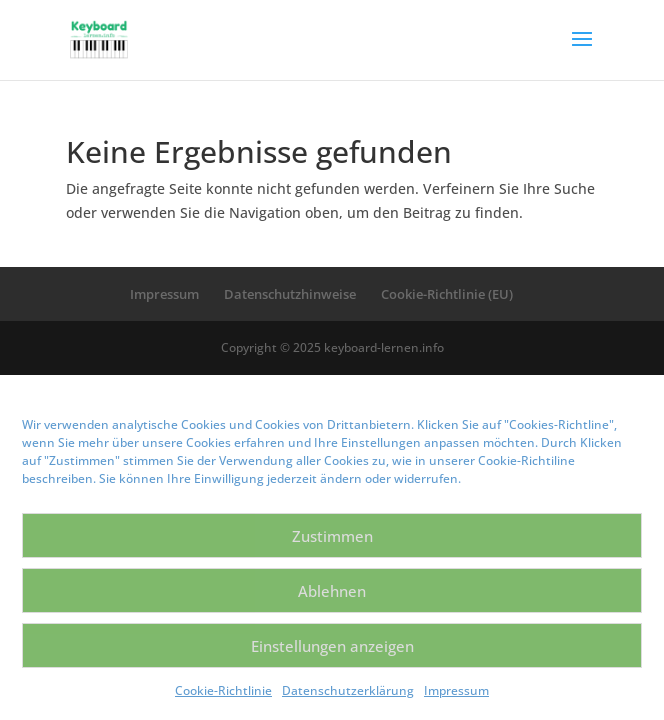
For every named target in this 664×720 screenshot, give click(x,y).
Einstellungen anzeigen (332, 646)
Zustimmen (332, 536)
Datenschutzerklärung (348, 690)
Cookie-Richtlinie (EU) (447, 294)
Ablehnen (332, 591)
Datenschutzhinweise (290, 294)
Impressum (456, 690)
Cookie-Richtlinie (223, 690)
